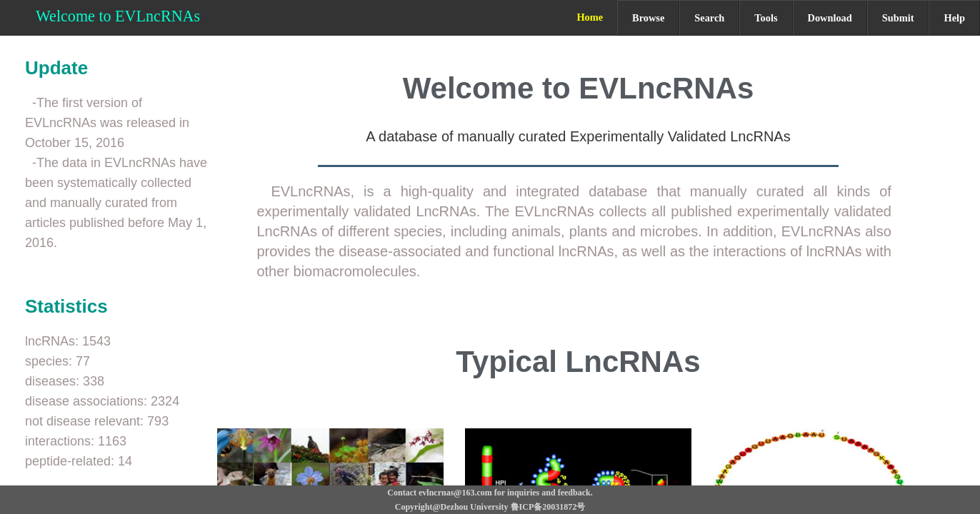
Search (709, 18)
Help (954, 18)
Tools (766, 18)
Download (830, 18)
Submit (898, 18)
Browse (648, 18)
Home (590, 17)
